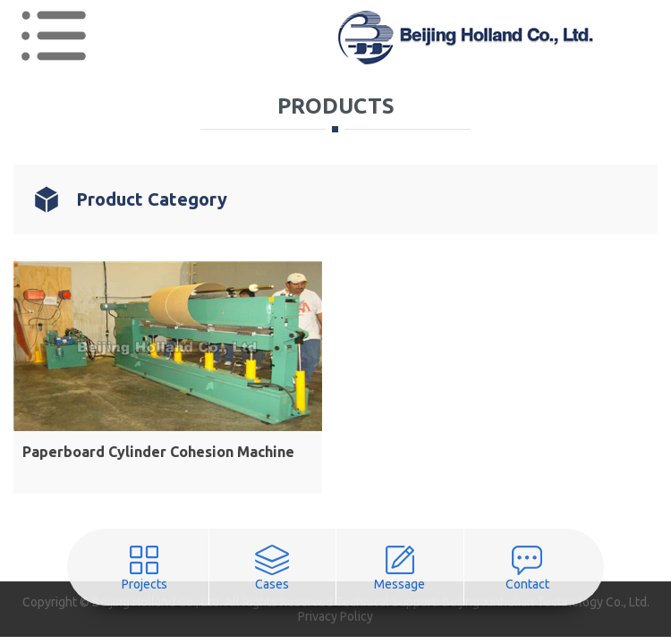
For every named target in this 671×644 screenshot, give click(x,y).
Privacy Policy (335, 616)
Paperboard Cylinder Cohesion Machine (158, 452)
